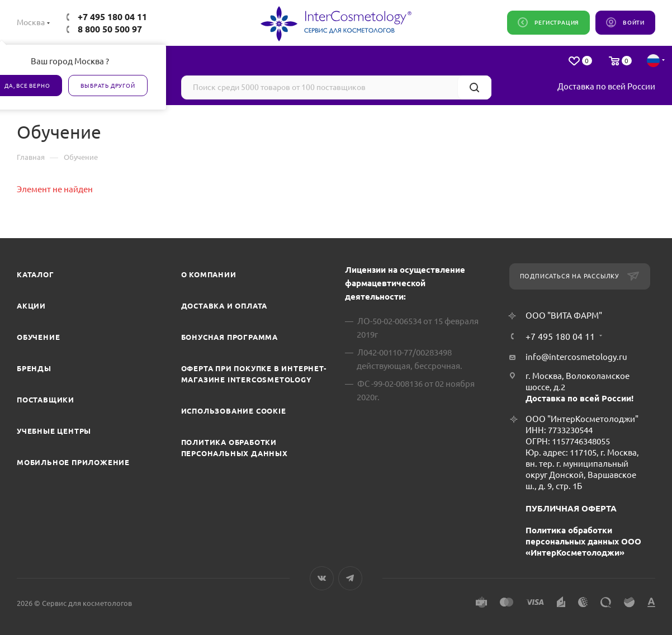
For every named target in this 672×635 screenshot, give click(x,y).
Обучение (38, 337)
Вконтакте (322, 578)
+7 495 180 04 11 (112, 17)
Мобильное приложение (73, 462)
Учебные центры (54, 431)
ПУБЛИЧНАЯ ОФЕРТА (571, 508)
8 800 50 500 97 (110, 29)
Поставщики (46, 400)
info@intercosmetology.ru (576, 357)
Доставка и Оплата (224, 306)
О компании (209, 274)
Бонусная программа (229, 337)
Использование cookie (234, 411)
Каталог (36, 274)
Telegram (350, 578)
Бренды (34, 368)
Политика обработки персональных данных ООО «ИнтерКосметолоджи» (583, 541)
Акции (31, 306)
